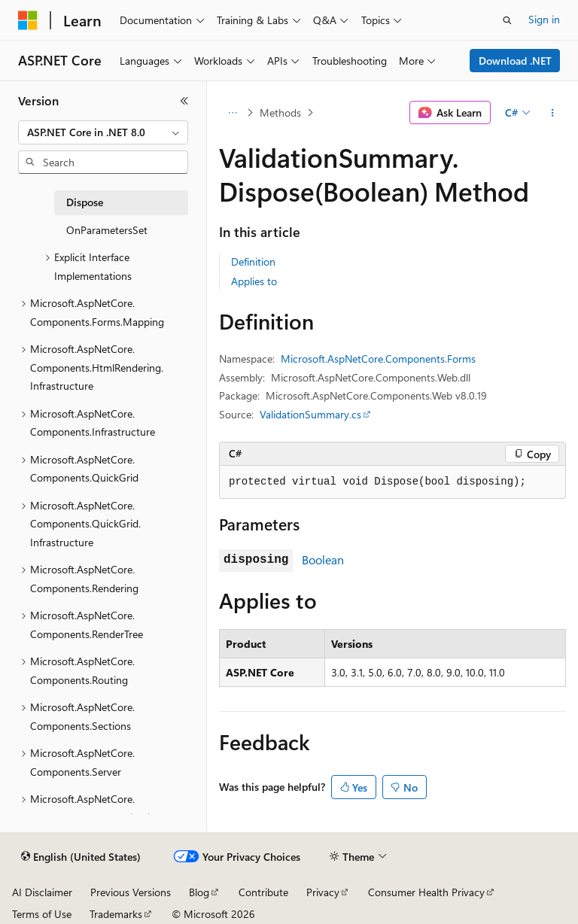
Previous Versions (131, 892)
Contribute (263, 892)
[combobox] (103, 132)
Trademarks (116, 914)
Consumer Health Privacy (426, 892)
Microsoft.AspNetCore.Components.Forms (378, 359)
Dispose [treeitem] (85, 202)
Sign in (544, 19)
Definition (253, 261)
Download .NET (515, 61)
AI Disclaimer (42, 892)
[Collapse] (184, 101)
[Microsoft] (28, 20)
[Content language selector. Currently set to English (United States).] (81, 857)
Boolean (323, 559)
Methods (280, 112)
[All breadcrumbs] (232, 113)
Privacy (323, 892)
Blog (199, 892)
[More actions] (553, 113)
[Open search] (507, 20)
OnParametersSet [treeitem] (107, 230)
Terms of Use (42, 914)
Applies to (254, 281)
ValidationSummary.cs (310, 414)
